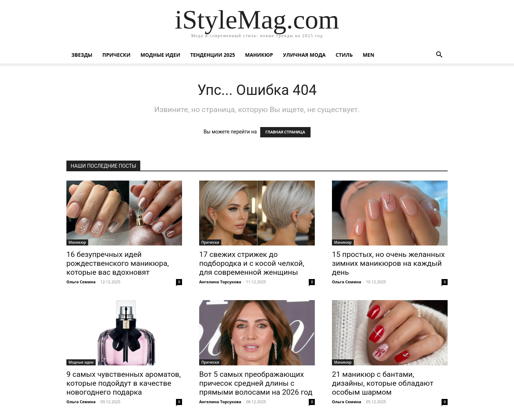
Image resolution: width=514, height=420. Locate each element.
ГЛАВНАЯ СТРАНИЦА (285, 132)
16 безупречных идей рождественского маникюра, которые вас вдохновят (118, 263)
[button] (439, 55)
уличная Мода (304, 55)
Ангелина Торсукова (220, 282)
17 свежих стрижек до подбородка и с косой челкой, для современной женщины (252, 263)
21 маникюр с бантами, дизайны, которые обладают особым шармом (383, 383)
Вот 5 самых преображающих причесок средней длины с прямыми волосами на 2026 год (256, 383)
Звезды (82, 55)
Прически (117, 55)
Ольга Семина (81, 282)
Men (368, 55)
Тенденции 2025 (213, 55)
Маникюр (259, 55)
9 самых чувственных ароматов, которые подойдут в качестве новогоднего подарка (124, 383)
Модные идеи (160, 55)
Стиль (344, 55)
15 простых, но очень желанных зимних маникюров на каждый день (388, 263)
